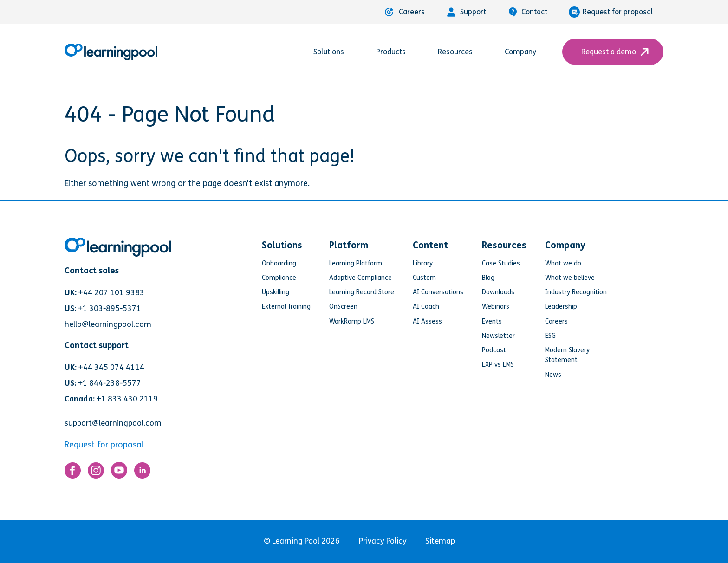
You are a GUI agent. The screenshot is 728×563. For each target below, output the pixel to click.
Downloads (498, 292)
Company (526, 52)
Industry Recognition (576, 292)
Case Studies (501, 263)
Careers (405, 12)
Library (423, 263)
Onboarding (279, 263)
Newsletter (498, 336)
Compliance (279, 278)
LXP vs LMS (498, 365)
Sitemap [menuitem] (440, 541)
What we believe (570, 278)
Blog (488, 278)
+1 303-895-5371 (110, 308)
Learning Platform (356, 263)
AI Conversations (438, 292)
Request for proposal (611, 12)
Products (396, 52)
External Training (286, 307)
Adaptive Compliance (361, 278)
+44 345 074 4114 (111, 367)
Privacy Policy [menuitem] (383, 541)
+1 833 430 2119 (127, 399)
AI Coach (426, 307)
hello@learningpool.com (108, 324)
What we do (563, 263)
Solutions (334, 52)
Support (466, 12)
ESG (550, 336)
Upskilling (276, 292)
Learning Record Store (362, 292)
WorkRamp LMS (352, 321)
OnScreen (343, 307)
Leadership (561, 307)
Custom (424, 278)
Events (492, 321)
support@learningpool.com (113, 423)
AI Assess (427, 321)
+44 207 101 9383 (111, 293)
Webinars (496, 307)
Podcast (494, 350)
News (553, 375)
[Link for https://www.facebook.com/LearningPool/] (73, 473)
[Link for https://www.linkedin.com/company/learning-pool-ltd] (142, 473)
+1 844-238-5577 (110, 383)
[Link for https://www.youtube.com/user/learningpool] (119, 472)
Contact (527, 12)
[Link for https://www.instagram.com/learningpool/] (96, 473)
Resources (461, 52)
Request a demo (613, 52)
